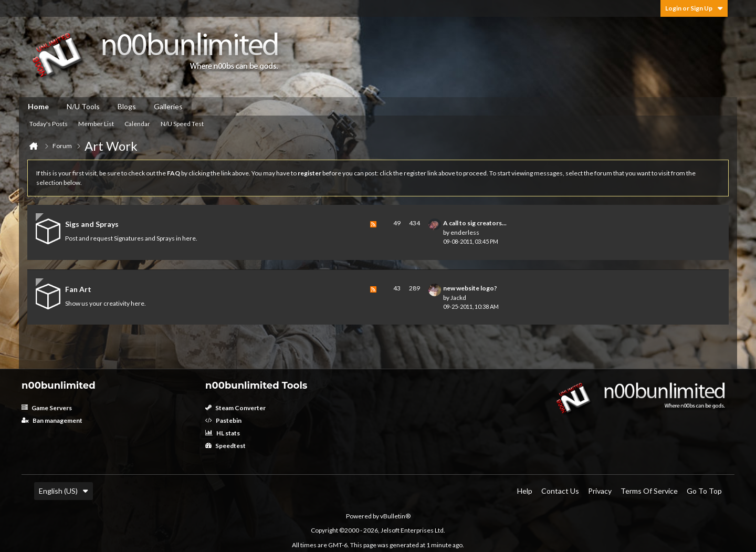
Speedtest (225, 446)
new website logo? (470, 288)
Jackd (458, 298)
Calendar (137, 124)
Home (38, 106)
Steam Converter (235, 408)
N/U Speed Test (182, 124)
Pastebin (223, 420)
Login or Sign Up (694, 8)
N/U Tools (83, 106)
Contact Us (560, 491)
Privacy (600, 491)
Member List (96, 124)
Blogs (127, 106)
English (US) (64, 491)
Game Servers (47, 408)
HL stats (223, 433)
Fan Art (78, 289)
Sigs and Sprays (92, 224)
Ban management (52, 420)
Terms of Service (649, 491)
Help (525, 491)
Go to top (704, 491)
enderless (465, 232)
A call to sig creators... (475, 223)
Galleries (168, 106)
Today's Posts (49, 124)
